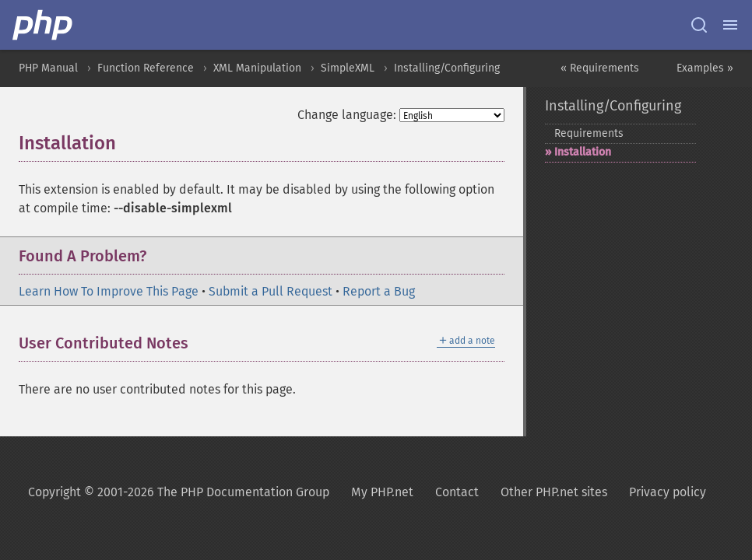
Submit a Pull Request (271, 291)
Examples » (705, 68)
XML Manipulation (257, 68)
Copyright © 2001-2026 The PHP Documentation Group (179, 492)
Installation (583, 152)
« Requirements (600, 68)
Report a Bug (379, 291)
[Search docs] (699, 25)
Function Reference (146, 68)
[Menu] (730, 25)
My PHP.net (382, 492)
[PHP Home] (44, 25)
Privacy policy (668, 492)
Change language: (347, 115)
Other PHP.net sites (554, 492)
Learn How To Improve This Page (109, 291)
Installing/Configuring (447, 68)
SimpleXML (348, 68)
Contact (457, 492)
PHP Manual (48, 68)
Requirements (589, 133)
